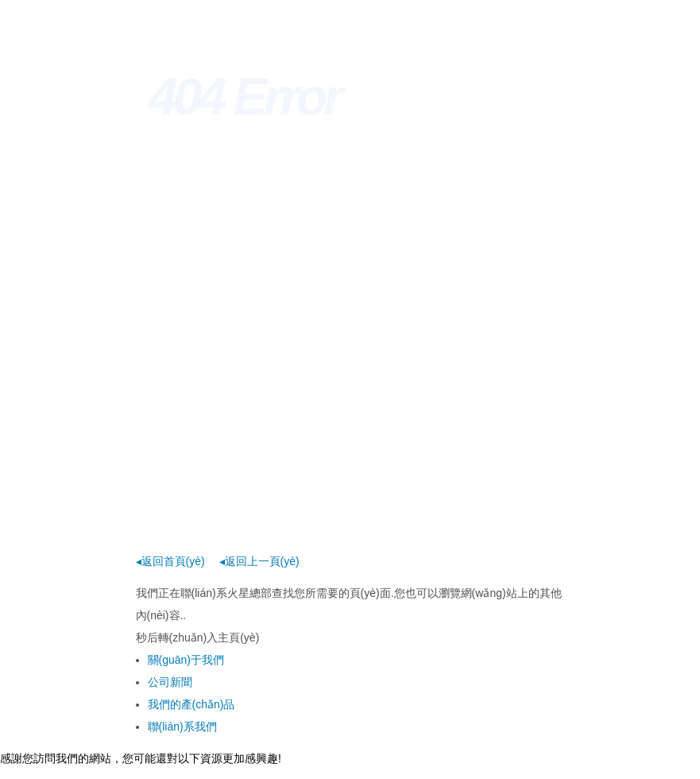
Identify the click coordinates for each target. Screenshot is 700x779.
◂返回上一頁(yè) (259, 561)
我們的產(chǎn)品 (191, 704)
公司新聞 (170, 682)
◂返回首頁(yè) (170, 561)
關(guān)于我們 (186, 660)
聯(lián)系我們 (182, 727)
